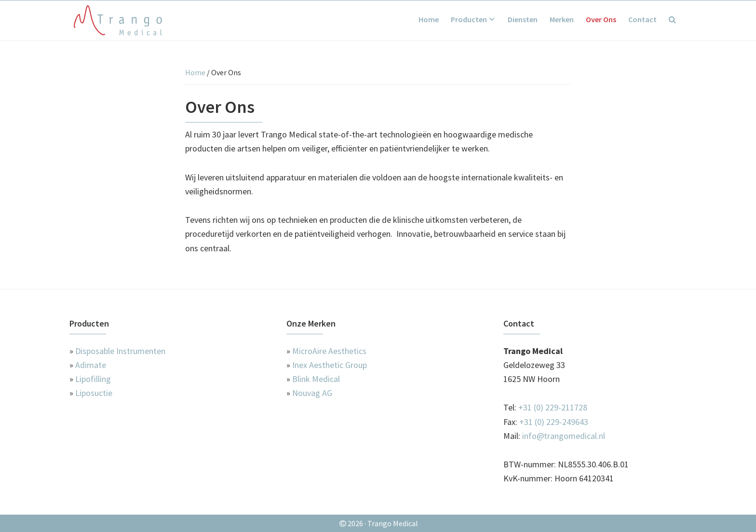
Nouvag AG (312, 393)
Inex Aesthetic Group (330, 365)
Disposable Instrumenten (120, 351)
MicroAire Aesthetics (329, 351)
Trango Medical (118, 20)
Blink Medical (316, 379)
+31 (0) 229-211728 (553, 407)
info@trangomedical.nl (564, 436)
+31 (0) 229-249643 (554, 422)
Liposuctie (94, 393)
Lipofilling (93, 379)
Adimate (91, 365)
